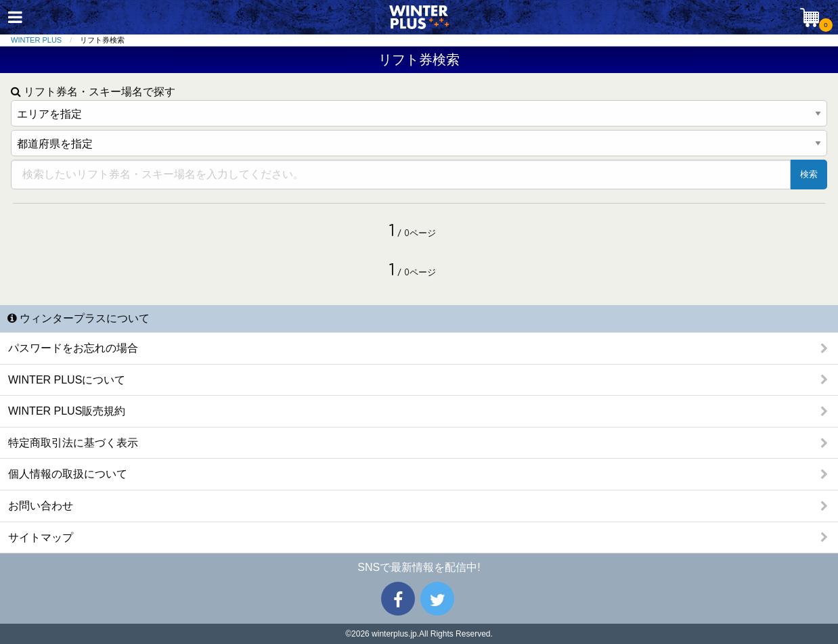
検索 (809, 174)
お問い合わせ (41, 506)
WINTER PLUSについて (67, 380)
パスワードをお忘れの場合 (73, 348)
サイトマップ (41, 537)
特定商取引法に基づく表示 (73, 443)
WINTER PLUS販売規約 (67, 411)
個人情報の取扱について (68, 474)
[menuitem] (45, 40)
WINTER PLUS (36, 40)
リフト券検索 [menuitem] (102, 40)
